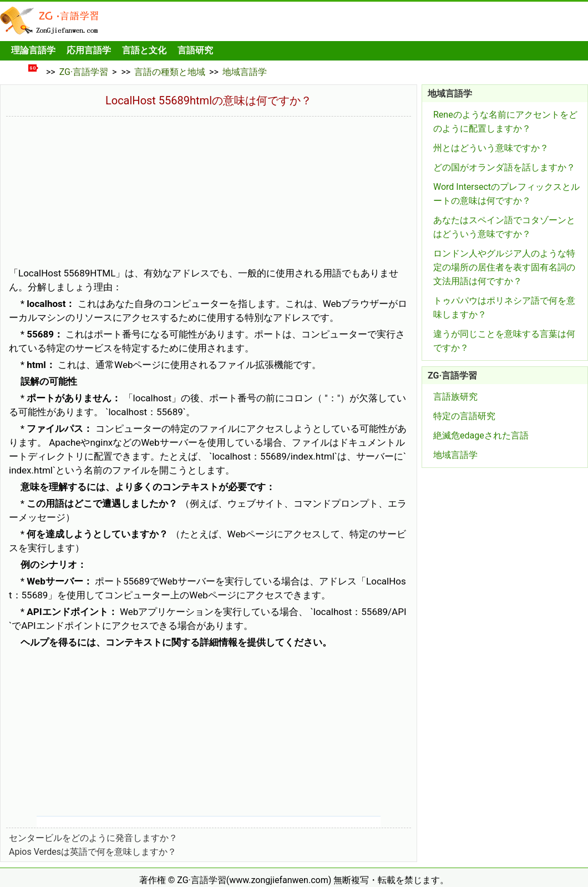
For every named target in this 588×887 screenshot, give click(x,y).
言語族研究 (455, 397)
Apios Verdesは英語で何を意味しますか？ (93, 852)
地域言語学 (245, 72)
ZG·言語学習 (84, 72)
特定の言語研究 (464, 416)
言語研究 (195, 50)
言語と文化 (144, 50)
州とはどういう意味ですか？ (491, 148)
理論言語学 (33, 50)
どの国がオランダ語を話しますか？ (504, 167)
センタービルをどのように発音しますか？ (93, 838)
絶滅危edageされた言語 (481, 435)
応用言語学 (89, 50)
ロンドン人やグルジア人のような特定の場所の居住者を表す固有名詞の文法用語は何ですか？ (504, 267)
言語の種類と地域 (170, 72)
